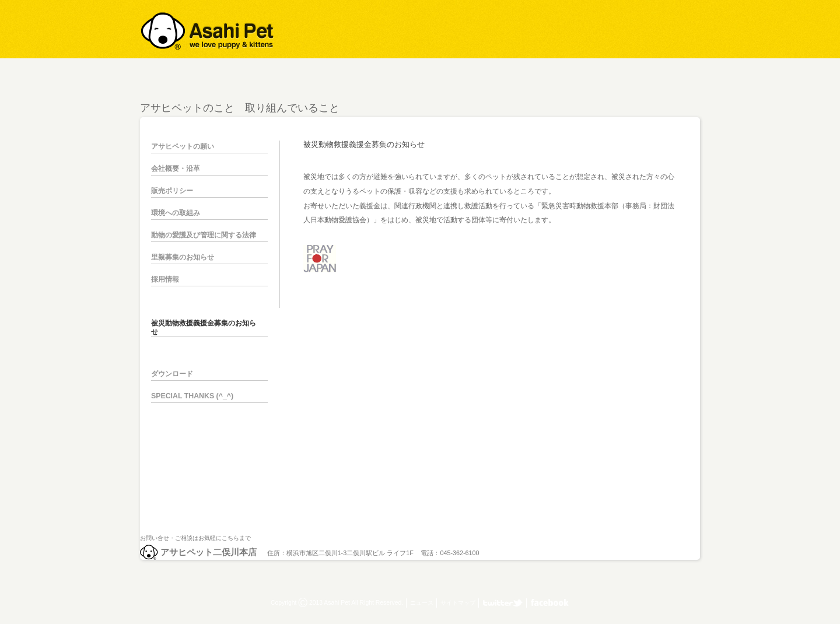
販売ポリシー (172, 191)
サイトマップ (458, 603)
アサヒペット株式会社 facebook (550, 603)
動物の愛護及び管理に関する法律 (204, 235)
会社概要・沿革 (176, 169)
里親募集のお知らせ (183, 257)
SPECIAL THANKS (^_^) (192, 396)
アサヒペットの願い (183, 146)
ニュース (422, 603)
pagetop (694, 486)
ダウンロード (172, 374)
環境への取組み (176, 213)
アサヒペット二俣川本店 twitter (503, 603)
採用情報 (165, 279)
